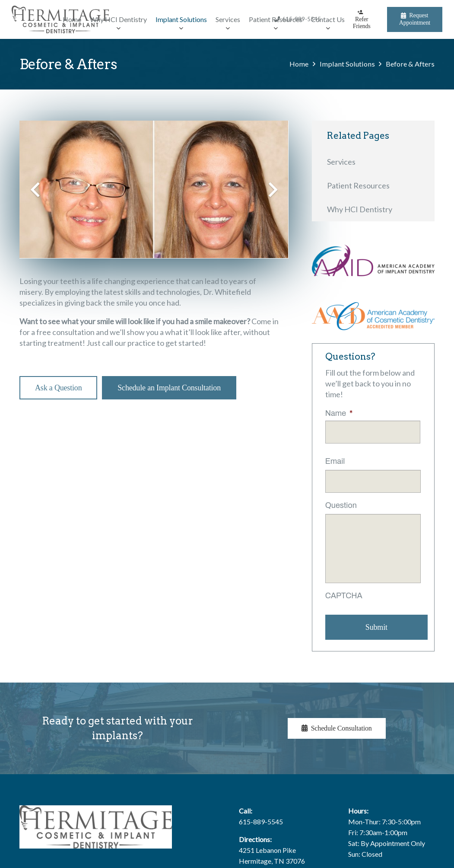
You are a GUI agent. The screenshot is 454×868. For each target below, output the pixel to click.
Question (341, 505)
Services (341, 162)
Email (335, 461)
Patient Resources (358, 185)
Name (339, 413)
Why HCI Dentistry (360, 209)
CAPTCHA (344, 596)
